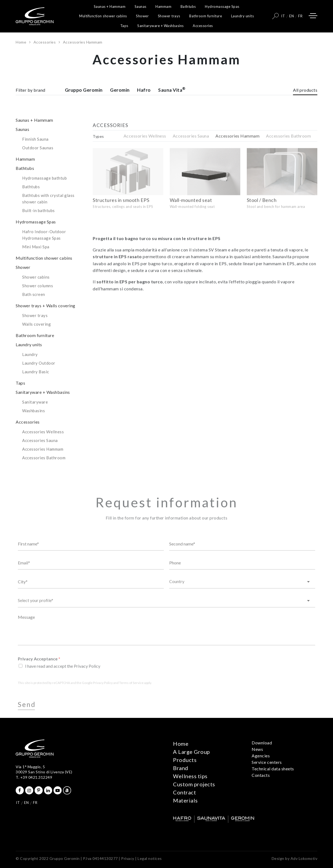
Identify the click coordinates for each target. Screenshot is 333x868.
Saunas (141, 6)
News (257, 749)
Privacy (128, 858)
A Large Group (192, 752)
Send (27, 718)
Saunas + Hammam (110, 6)
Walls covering (36, 336)
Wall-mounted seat (191, 217)
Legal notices (150, 858)
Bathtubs (188, 6)
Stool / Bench (262, 217)
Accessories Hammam (43, 461)
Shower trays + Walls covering (46, 318)
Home (21, 42)
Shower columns (38, 298)
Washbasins (34, 423)
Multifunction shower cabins (103, 16)
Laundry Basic (36, 384)
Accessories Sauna (40, 453)
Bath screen (34, 306)
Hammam (163, 6)
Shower (142, 16)
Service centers (267, 762)
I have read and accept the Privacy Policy (63, 680)
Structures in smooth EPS (121, 217)
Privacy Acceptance (39, 673)
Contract (184, 792)
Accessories (203, 26)
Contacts (261, 775)
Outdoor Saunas (38, 160)
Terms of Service (131, 697)
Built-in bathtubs (39, 223)
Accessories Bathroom (44, 470)
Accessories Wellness (43, 444)
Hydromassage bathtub (44, 190)
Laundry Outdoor (39, 375)
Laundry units (243, 16)
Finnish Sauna (35, 151)
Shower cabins (36, 289)
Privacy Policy (103, 697)
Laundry (30, 367)
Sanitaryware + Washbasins (161, 26)
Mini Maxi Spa (36, 259)
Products (185, 760)
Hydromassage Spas (222, 6)
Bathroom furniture (206, 16)
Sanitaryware (35, 414)
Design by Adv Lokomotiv (295, 858)
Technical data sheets (273, 769)
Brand (181, 768)
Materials (185, 800)
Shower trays (169, 16)
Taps (124, 26)
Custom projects (194, 784)
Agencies (261, 756)
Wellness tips (190, 776)
